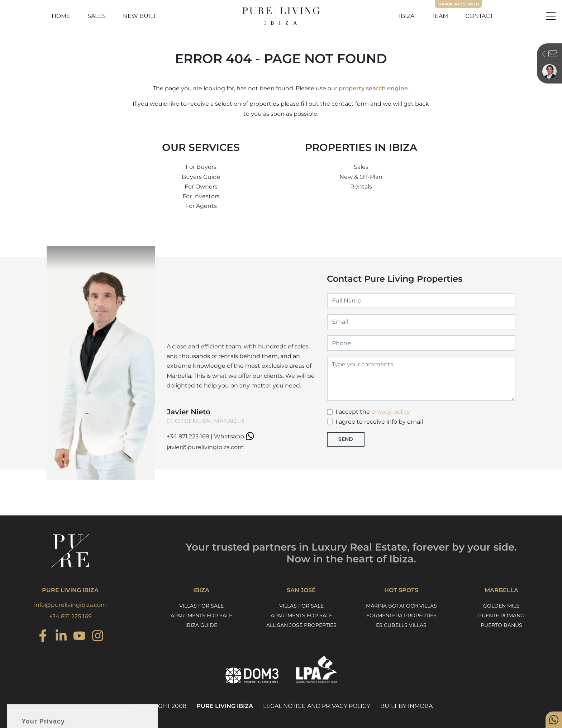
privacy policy (391, 412)
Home (61, 16)
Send (346, 439)
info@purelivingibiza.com (70, 605)
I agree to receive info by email (379, 422)
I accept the (373, 412)
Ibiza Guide (201, 625)
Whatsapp (235, 436)
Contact (479, 16)
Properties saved (459, 4)
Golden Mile (501, 606)
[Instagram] (43, 637)
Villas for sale (201, 606)
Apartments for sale (201, 615)
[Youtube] (79, 637)
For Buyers (201, 167)
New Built (140, 16)
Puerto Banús (501, 625)
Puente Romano (501, 615)
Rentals (361, 187)
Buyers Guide (201, 177)
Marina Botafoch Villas (401, 606)
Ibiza (407, 16)
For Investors (201, 196)
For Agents (201, 206)
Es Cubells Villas (401, 625)
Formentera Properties (401, 615)
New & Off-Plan (361, 177)
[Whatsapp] (554, 720)
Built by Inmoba (406, 706)
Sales (97, 16)
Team (440, 16)
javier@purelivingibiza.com (205, 447)
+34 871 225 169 (188, 436)
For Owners (201, 187)
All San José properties (301, 625)
